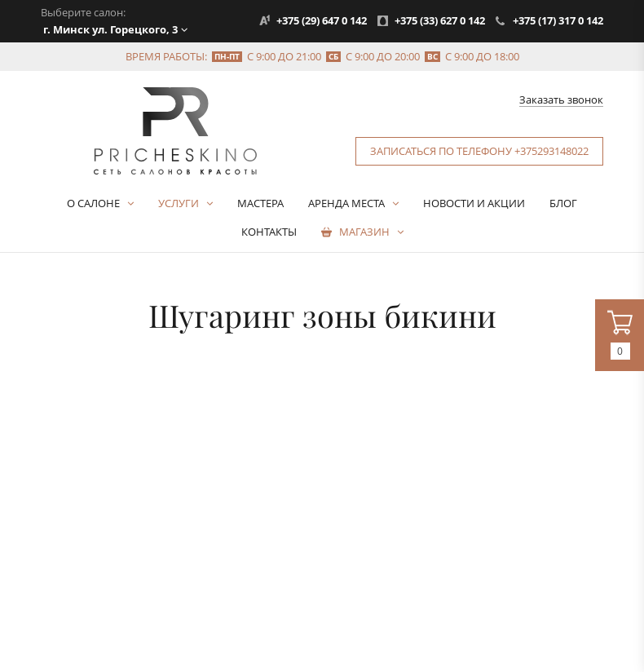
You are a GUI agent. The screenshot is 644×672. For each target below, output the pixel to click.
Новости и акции (474, 203)
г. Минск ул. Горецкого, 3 (110, 29)
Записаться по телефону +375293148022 (479, 151)
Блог (563, 203)
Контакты (269, 232)
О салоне (93, 203)
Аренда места (346, 203)
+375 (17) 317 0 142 (558, 20)
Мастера (260, 203)
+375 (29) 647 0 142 (322, 20)
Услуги (179, 203)
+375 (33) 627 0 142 (440, 20)
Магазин (364, 232)
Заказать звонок (561, 100)
